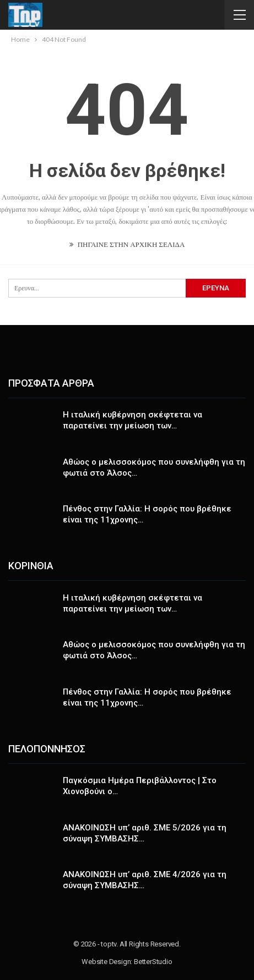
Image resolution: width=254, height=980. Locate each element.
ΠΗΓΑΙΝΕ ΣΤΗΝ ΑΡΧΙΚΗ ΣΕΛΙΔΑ (127, 244)
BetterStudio (153, 962)
